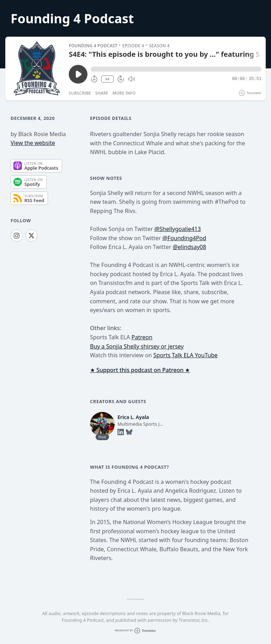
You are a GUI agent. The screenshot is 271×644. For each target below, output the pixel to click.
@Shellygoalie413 (177, 229)
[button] (176, 69)
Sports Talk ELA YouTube (186, 355)
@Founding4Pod (184, 238)
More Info (124, 93)
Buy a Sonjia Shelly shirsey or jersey (137, 346)
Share (102, 93)
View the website (33, 143)
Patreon (142, 337)
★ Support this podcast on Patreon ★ (140, 370)
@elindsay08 (190, 247)
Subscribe (80, 93)
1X (107, 79)
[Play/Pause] (37, 68)
